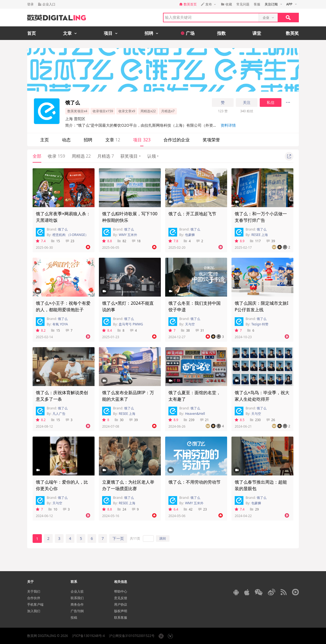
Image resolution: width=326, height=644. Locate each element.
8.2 (41, 330)
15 (56, 241)
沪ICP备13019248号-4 (88, 636)
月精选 (106, 156)
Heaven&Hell (195, 414)
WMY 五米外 (128, 235)
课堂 (257, 33)
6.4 (173, 509)
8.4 (107, 330)
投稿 (74, 617)
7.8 (173, 241)
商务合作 (77, 604)
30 (119, 420)
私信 (271, 102)
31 (200, 330)
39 (271, 241)
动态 (66, 140)
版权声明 (121, 611)
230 (255, 420)
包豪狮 (190, 235)
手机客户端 (35, 604)
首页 (32, 33)
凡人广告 (59, 414)
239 (189, 420)
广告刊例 (77, 611)
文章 (113, 140)
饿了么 (63, 229)
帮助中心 (121, 591)
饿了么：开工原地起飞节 (192, 214)
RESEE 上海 (260, 235)
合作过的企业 (177, 140)
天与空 (190, 324)
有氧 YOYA (60, 324)
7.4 (41, 241)
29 (254, 509)
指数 (221, 33)
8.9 (240, 241)
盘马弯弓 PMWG (131, 324)
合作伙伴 (34, 598)
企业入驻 (77, 591)
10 (53, 509)
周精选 (81, 156)
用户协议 (121, 604)
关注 (247, 102)
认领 (153, 156)
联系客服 (121, 617)
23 (70, 241)
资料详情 (228, 125)
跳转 (163, 538)
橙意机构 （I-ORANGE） (70, 235)
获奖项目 (130, 156)
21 (204, 420)
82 (122, 241)
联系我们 (77, 598)
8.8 (107, 241)
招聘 (88, 140)
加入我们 (34, 611)
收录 (57, 156)
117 (255, 241)
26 (271, 420)
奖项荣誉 (211, 140)
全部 (37, 156)
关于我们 (34, 591)
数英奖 (292, 33)
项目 (142, 140)
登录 (30, 4)
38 (185, 330)
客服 (257, 4)
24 (122, 509)
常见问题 (243, 4)
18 (136, 241)
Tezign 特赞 (260, 324)
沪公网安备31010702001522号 (132, 636)
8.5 (240, 420)
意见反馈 (121, 598)
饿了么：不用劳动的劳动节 (195, 482)
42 (188, 509)
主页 (45, 140)
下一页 (118, 538)
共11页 (135, 538)
